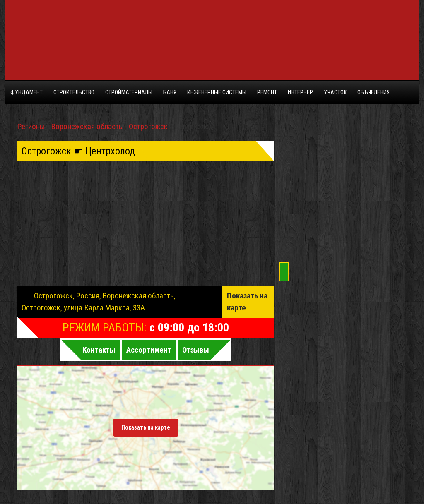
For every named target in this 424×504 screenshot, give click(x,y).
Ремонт (267, 92)
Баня (170, 92)
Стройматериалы (129, 92)
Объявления (373, 92)
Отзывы (196, 350)
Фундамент (26, 92)
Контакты (99, 350)
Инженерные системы (217, 92)
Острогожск (148, 126)
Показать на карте (247, 302)
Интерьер (300, 92)
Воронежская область (87, 126)
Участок (335, 92)
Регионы (31, 126)
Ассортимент (149, 350)
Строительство (74, 92)
